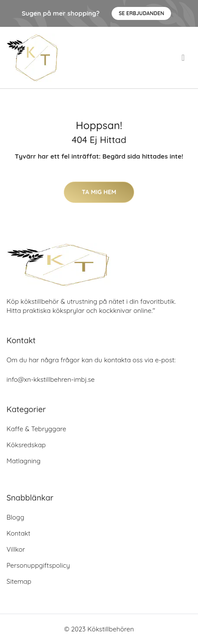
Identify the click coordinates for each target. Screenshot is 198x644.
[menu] (184, 58)
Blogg (15, 517)
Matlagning (23, 461)
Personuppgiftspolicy (38, 565)
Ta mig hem (99, 192)
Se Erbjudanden (141, 13)
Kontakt (18, 533)
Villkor (16, 549)
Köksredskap (26, 445)
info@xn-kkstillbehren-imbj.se (51, 379)
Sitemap (19, 581)
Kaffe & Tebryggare (36, 429)
